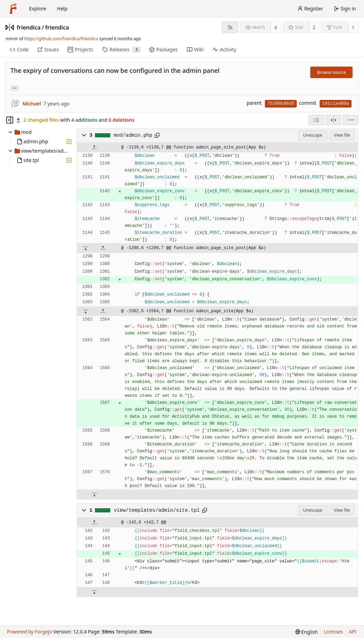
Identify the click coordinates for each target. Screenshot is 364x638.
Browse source (331, 72)
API (353, 632)
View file (342, 135)
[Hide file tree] (10, 120)
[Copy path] (157, 135)
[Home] (13, 9)
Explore (38, 8)
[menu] (351, 120)
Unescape (313, 135)
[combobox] (316, 120)
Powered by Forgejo (29, 632)
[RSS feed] (230, 27)
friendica (29, 27)
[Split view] (333, 120)
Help (62, 8)
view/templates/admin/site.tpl (157, 510)
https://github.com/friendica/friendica (61, 39)
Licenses (333, 632)
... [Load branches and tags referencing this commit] (15, 88)
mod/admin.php (133, 135)
